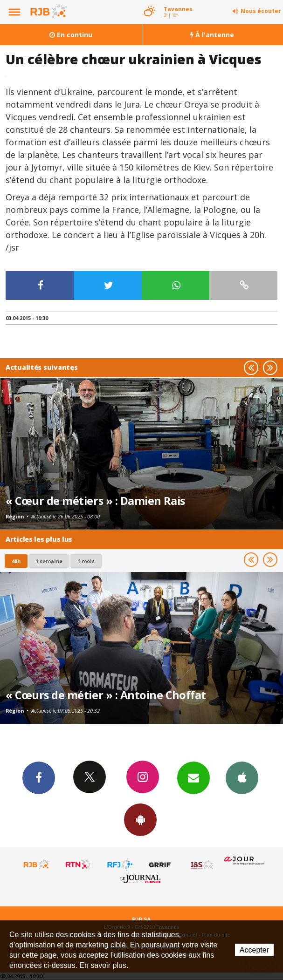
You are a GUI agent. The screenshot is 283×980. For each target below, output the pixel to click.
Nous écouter (261, 11)
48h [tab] (16, 561)
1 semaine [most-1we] (49, 561)
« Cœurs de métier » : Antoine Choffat (106, 695)
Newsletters (193, 777)
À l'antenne (212, 35)
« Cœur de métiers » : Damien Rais (95, 501)
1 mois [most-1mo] (86, 561)
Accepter (254, 950)
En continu (71, 35)
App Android (140, 819)
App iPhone (242, 777)
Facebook (39, 777)
